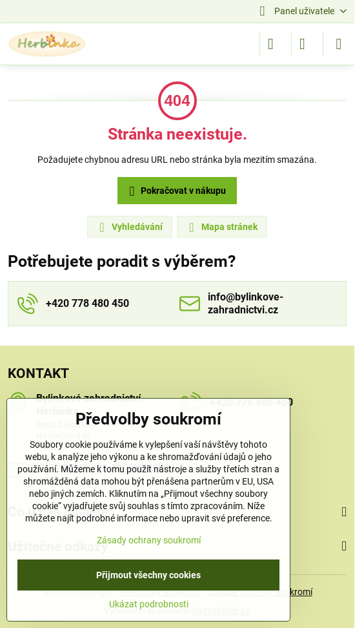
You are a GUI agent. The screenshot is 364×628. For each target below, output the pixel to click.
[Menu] (339, 44)
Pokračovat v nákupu (176, 192)
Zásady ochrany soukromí (149, 540)
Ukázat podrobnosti (149, 604)
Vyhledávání (129, 227)
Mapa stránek (221, 227)
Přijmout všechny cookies (148, 575)
